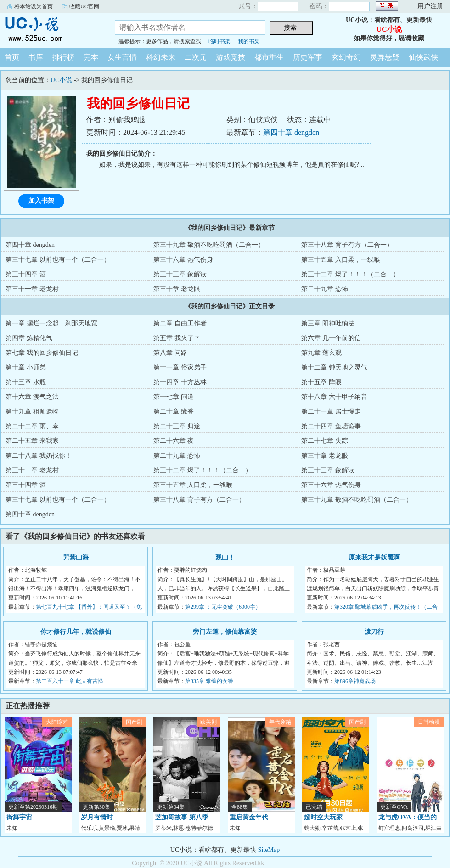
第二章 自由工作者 (180, 323)
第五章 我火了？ (177, 338)
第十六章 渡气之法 (32, 397)
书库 (36, 57)
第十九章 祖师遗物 (32, 412)
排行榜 (63, 57)
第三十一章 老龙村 (32, 289)
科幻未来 (161, 57)
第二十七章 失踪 (325, 441)
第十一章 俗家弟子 (180, 367)
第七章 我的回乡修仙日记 (42, 353)
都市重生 (269, 57)
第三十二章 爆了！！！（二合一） (350, 274)
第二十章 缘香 (174, 412)
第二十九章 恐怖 (325, 289)
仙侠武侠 (423, 57)
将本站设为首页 (34, 6)
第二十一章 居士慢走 (331, 412)
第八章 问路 (170, 353)
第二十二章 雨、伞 (32, 426)
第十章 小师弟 (26, 367)
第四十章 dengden (291, 132)
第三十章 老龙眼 (177, 289)
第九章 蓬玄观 (321, 353)
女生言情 (122, 57)
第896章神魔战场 (355, 681)
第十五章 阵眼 (321, 382)
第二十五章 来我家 (32, 441)
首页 (12, 57)
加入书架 (41, 201)
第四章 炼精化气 (29, 338)
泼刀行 (374, 632)
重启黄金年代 (249, 817)
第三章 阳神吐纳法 (328, 323)
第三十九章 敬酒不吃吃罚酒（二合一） (209, 245)
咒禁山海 (76, 557)
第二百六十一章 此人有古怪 (70, 681)
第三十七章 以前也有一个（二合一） (58, 260)
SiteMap (269, 850)
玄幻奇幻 (346, 57)
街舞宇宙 (19, 817)
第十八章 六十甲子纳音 (334, 397)
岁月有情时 (97, 817)
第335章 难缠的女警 (209, 681)
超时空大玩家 (323, 817)
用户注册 (430, 6)
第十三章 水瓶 (26, 382)
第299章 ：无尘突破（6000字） (223, 607)
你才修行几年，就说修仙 (76, 632)
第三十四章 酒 (26, 274)
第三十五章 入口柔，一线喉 (341, 260)
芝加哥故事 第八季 (182, 817)
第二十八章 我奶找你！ (39, 456)
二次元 (196, 57)
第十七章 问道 (174, 397)
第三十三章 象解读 (180, 274)
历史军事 (308, 57)
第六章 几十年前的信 (331, 338)
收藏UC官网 (84, 6)
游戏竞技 (231, 57)
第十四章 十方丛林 (180, 382)
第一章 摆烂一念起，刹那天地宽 (51, 323)
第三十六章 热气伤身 (183, 260)
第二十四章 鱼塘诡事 (331, 426)
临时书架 (219, 41)
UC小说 (51, 29)
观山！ (225, 557)
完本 (91, 57)
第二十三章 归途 (177, 426)
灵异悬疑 (385, 57)
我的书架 (249, 41)
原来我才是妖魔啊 (374, 557)
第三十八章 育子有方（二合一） (347, 245)
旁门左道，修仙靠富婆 (225, 632)
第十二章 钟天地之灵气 (334, 367)
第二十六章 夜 (174, 441)
